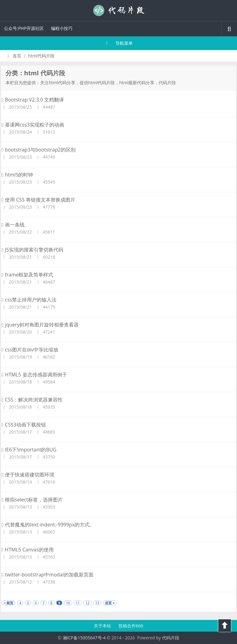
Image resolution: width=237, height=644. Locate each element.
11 (78, 603)
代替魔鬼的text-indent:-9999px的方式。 (48, 525)
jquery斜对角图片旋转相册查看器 (40, 325)
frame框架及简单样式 (27, 275)
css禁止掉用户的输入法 (29, 300)
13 (97, 603)
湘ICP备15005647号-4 (84, 638)
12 (87, 603)
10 (68, 603)
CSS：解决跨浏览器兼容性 (32, 400)
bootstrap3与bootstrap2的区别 (39, 150)
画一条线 (13, 225)
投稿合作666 (131, 626)
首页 (13, 56)
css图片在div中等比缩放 (30, 350)
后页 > (110, 603)
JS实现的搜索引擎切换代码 (32, 250)
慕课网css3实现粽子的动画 (33, 125)
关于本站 (103, 626)
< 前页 (8, 603)
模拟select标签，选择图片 (32, 500)
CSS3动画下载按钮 (24, 425)
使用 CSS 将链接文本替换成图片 (38, 200)
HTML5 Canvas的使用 (28, 550)
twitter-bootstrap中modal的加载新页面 (48, 575)
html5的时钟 (17, 175)
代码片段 (118, 10)
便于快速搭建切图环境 (28, 475)
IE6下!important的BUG (29, 450)
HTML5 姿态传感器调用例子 (34, 375)
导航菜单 (119, 43)
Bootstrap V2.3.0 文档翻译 (33, 100)
